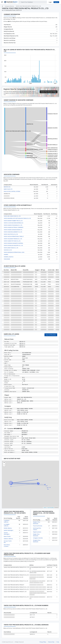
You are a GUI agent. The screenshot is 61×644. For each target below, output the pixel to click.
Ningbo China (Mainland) (36, 535)
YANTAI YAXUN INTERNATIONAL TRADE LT (14, 236)
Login (50, 2)
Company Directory (9, 6)
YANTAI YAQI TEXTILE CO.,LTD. (11, 234)
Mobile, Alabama (8, 528)
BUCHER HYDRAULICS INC (54, 145)
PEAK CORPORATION (53, 148)
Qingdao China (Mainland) (37, 523)
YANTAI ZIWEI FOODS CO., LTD (11, 248)
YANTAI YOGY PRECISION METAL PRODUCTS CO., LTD (18, 131)
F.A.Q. (58, 642)
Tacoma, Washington (7, 533)
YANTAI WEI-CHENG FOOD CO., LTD (12, 216)
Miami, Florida (7, 536)
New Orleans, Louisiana (7, 546)
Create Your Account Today (49, 92)
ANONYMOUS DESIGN (32, 158)
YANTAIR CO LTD (8, 250)
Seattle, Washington (9, 530)
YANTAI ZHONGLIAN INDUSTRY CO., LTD (13, 245)
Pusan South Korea (38, 526)
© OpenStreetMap (50, 508)
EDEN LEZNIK (30, 156)
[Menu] (2, 2)
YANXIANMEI (7, 259)
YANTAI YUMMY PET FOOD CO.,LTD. (12, 241)
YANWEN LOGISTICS (9, 257)
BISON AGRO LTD (52, 160)
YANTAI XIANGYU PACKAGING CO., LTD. (13, 225)
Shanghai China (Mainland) (37, 541)
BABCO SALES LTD (31, 144)
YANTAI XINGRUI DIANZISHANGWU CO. (13, 230)
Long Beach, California (7, 521)
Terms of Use (51, 642)
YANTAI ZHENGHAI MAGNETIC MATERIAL (14, 243)
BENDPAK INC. (30, 124)
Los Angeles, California (7, 525)
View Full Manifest (51, 335)
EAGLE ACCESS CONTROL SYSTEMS (35, 149)
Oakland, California (8, 539)
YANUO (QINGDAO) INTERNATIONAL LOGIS (14, 252)
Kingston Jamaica (37, 532)
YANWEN (6, 254)
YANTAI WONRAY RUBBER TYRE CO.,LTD (13, 221)
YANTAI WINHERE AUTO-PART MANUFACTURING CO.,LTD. (17, 218)
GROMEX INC (30, 153)
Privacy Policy (43, 642)
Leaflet (45, 508)
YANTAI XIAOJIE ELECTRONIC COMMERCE (14, 227)
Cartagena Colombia (38, 538)
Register (56, 2)
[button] (4, 463)
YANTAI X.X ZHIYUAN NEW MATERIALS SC (14, 223)
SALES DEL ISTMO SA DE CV (54, 161)
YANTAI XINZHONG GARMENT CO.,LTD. (13, 232)
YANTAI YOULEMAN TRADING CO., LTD (13, 239)
